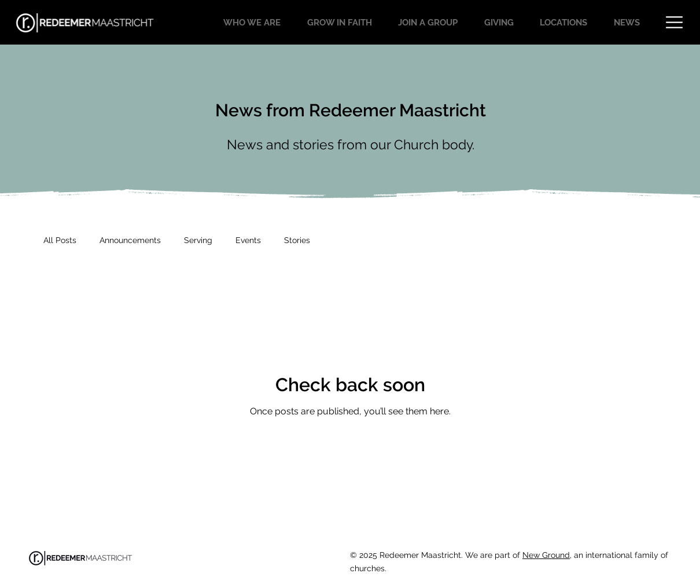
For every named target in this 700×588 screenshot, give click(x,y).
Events (248, 240)
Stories (297, 240)
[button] (674, 22)
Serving (198, 240)
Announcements (130, 240)
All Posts (60, 240)
